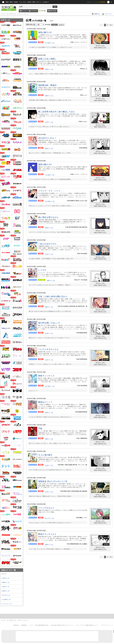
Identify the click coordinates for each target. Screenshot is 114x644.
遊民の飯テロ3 (45, 32)
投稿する (97, 14)
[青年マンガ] (49, 69)
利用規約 (24, 625)
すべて (4, 574)
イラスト (34, 11)
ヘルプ (31, 625)
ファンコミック (7, 604)
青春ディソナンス (46, 376)
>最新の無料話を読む (100, 48)
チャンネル (22, 2)
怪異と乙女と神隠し (47, 59)
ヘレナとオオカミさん (48, 349)
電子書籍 (53, 11)
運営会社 (16, 625)
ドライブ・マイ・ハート (49, 191)
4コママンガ (6, 595)
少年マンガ (6, 578)
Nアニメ (39, 2)
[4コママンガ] (49, 518)
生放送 (16, 2)
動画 (7, 2)
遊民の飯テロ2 (45, 164)
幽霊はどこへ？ (45, 402)
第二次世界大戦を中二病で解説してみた (57, 112)
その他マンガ (6, 600)
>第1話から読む (100, 46)
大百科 (29, 2)
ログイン (90, 2)
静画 (11, 2)
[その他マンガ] (50, 43)
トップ (24, 11)
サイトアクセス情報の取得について (87, 625)
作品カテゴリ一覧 (9, 570)
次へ (111, 25)
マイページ (108, 14)
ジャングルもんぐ (46, 508)
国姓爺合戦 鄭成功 (47, 85)
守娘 (40, 429)
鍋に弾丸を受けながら (48, 217)
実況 (34, 2)
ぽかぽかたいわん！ (47, 138)
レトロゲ (42, 270)
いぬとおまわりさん (47, 244)
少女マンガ (6, 587)
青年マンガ (6, 582)
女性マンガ (6, 591)
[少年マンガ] (49, 122)
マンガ (43, 11)
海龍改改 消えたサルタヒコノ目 (53, 481)
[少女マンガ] (49, 254)
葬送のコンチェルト (47, 534)
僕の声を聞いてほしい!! (49, 323)
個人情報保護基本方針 (42, 625)
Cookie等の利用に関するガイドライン (62, 625)
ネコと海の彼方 (45, 455)
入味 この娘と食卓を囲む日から (53, 296)
